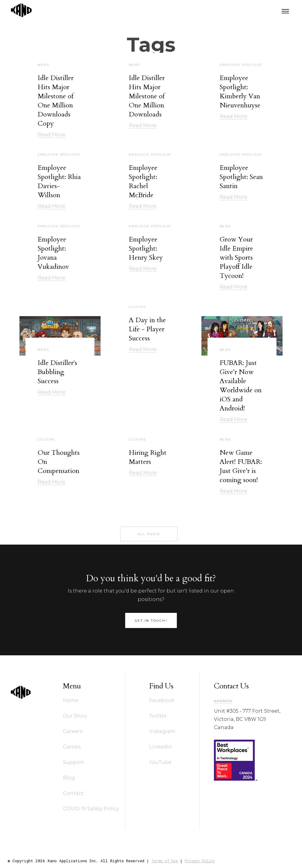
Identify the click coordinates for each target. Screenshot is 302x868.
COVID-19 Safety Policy (91, 809)
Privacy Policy (200, 861)
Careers (73, 731)
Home (71, 700)
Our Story (75, 716)
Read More (51, 135)
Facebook (162, 700)
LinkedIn (161, 747)
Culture (138, 307)
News (43, 65)
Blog (69, 778)
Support (74, 762)
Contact (73, 793)
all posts (149, 534)
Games (72, 747)
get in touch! (151, 621)
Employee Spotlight (241, 65)
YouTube (160, 762)
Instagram (162, 731)
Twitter (158, 716)
